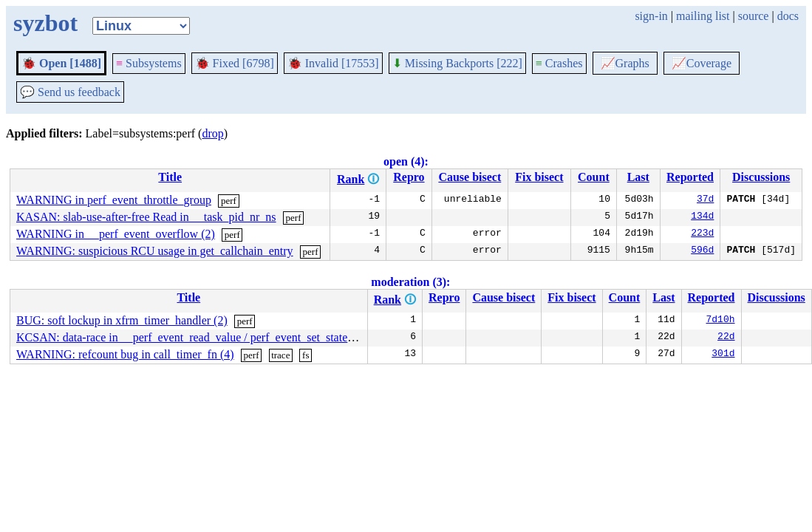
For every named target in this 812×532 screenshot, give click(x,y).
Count (594, 177)
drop (212, 133)
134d (702, 217)
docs (788, 16)
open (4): (406, 161)
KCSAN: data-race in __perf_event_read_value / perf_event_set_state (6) (190, 337)
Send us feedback (70, 92)
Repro (409, 177)
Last (638, 177)
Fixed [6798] (235, 63)
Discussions (761, 177)
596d (702, 251)
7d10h (721, 321)
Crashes (559, 63)
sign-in (651, 16)
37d (705, 200)
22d (726, 338)
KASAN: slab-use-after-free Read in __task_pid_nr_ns (146, 217)
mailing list (703, 16)
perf (229, 201)
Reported (690, 177)
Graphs (625, 63)
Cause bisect (470, 177)
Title (170, 177)
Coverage (702, 63)
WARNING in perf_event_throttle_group (114, 200)
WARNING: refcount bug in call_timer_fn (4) (125, 354)
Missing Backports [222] (457, 63)
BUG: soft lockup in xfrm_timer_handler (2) (122, 320)
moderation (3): (410, 282)
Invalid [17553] (333, 63)
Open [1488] (61, 63)
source (754, 16)
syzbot (45, 23)
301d (723, 355)
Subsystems (149, 63)
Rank (351, 179)
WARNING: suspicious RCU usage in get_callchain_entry (155, 251)
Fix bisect (539, 177)
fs (306, 355)
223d (702, 234)
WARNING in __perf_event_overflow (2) (116, 234)
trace (280, 355)
